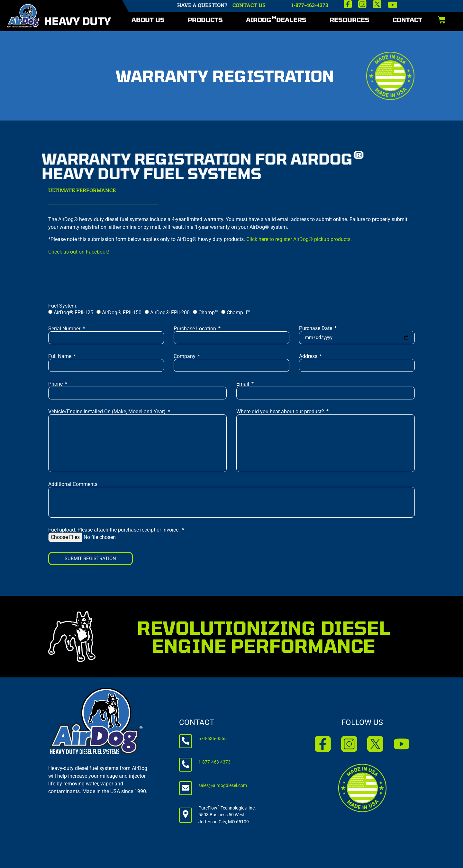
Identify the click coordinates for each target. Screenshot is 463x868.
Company (185, 356)
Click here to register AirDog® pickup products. (299, 239)
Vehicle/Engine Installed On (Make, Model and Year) (108, 412)
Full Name (60, 356)
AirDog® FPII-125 (73, 313)
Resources (350, 20)
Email (243, 384)
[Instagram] (362, 4)
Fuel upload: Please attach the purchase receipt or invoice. (115, 530)
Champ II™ (238, 313)
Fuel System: (63, 306)
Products (205, 20)
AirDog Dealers (276, 19)
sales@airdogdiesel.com (223, 786)
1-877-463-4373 (310, 5)
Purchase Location (195, 329)
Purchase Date (316, 328)
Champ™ (208, 313)
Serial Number (65, 329)
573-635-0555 (213, 739)
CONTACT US (249, 5)
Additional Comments (73, 484)
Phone (56, 384)
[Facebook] (348, 4)
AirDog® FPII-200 (170, 313)
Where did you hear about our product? (281, 412)
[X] (377, 4)
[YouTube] (393, 5)
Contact (407, 20)
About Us (148, 20)
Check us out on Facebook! (79, 252)
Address (309, 356)
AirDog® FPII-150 (122, 313)
